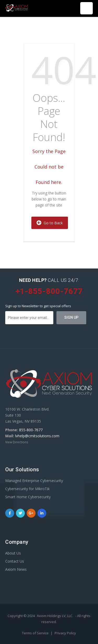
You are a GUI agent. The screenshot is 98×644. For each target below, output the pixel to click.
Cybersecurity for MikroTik (27, 489)
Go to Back (50, 223)
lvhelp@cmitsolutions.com (37, 436)
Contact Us (15, 561)
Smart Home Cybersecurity (28, 497)
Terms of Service (36, 633)
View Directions (17, 442)
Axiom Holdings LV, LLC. (55, 616)
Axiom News (16, 569)
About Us (13, 553)
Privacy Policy (65, 633)
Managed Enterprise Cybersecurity (34, 481)
